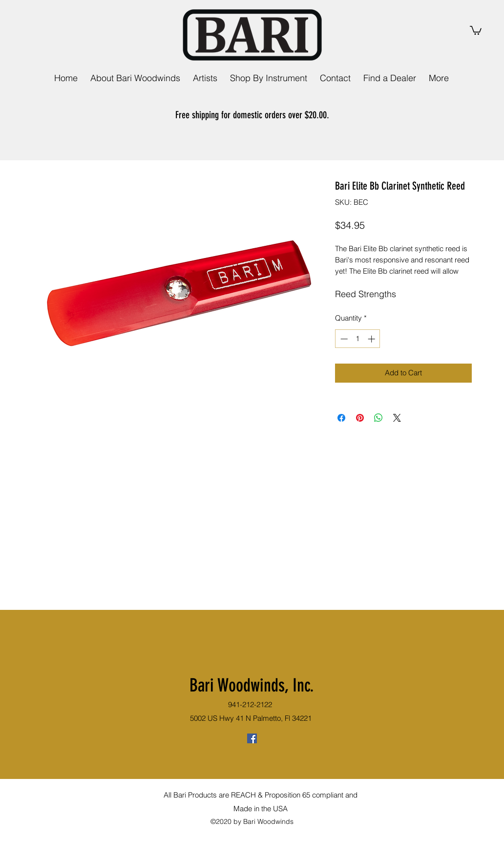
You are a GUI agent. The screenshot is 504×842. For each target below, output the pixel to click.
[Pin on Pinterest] (360, 418)
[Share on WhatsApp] (378, 418)
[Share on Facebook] (341, 418)
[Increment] (372, 339)
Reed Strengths (366, 294)
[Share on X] (397, 418)
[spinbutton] (358, 339)
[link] (476, 30)
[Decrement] (343, 339)
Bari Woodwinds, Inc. (252, 685)
